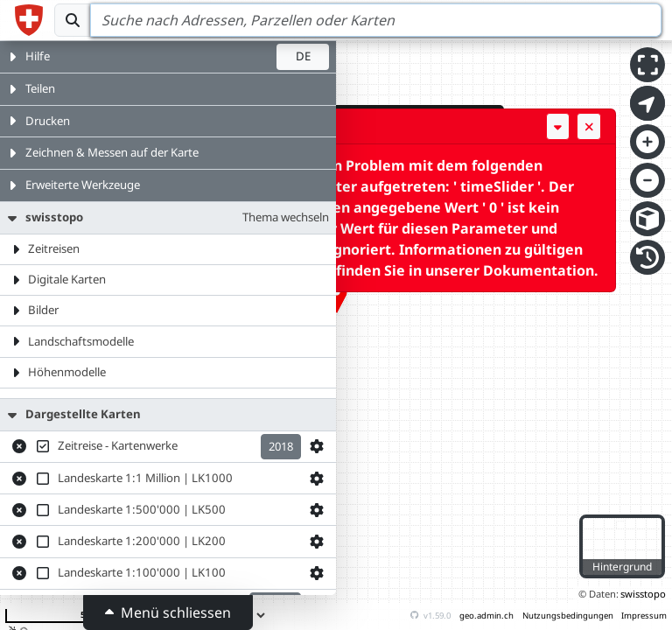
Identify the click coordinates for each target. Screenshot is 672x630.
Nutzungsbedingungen (568, 616)
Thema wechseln (286, 217)
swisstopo (643, 594)
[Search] (376, 20)
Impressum (644, 616)
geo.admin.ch (486, 616)
